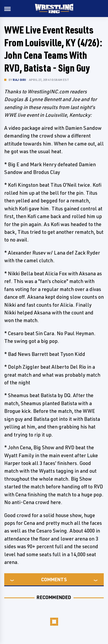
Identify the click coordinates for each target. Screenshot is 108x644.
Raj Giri (20, 80)
